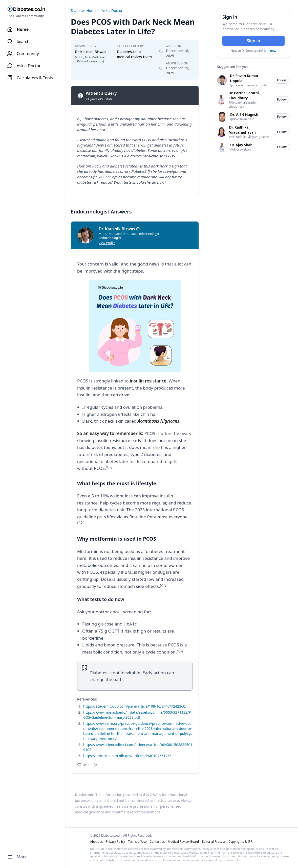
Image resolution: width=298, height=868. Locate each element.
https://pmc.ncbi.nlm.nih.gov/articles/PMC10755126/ (127, 756)
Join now (270, 51)
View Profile (107, 243)
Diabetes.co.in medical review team (134, 54)
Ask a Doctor (112, 10)
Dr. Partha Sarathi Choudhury (244, 95)
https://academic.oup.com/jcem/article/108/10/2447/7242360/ (135, 706)
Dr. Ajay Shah (241, 145)
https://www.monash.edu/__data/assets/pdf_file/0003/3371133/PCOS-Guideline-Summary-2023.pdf (137, 715)
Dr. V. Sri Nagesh (244, 115)
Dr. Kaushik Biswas (91, 52)
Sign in (253, 41)
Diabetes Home (84, 10)
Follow (282, 80)
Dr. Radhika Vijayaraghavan (242, 130)
